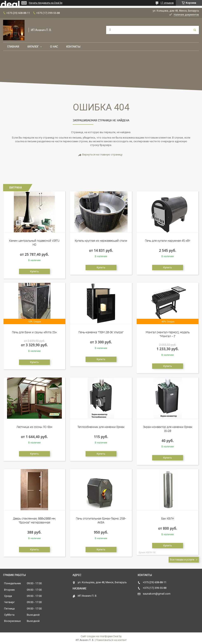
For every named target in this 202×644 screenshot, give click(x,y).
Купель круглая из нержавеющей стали (101, 241)
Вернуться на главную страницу (102, 155)
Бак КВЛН (168, 519)
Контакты (73, 47)
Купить (34, 271)
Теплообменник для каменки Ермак (101, 427)
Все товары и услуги (182, 560)
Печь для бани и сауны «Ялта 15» (34, 332)
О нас (54, 47)
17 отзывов (167, 3)
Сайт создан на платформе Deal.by (101, 636)
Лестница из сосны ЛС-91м (34, 427)
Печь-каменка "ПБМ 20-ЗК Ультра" (101, 332)
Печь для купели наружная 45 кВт (168, 241)
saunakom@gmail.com (157, 594)
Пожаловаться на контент (111, 640)
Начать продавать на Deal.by (46, 3)
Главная (13, 47)
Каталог (33, 47)
